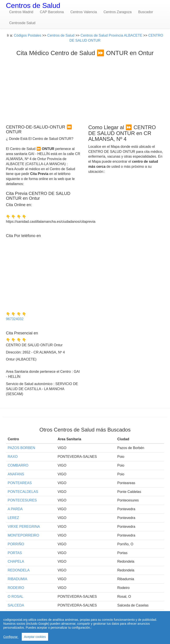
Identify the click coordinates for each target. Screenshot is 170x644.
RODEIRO (16, 588)
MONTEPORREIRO (23, 535)
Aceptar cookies (35, 637)
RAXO (13, 457)
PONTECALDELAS (23, 492)
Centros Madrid (21, 12)
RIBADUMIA (17, 579)
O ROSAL (15, 597)
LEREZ (13, 518)
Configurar (11, 637)
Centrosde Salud (22, 23)
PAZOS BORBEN (21, 448)
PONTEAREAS (20, 483)
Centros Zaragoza (118, 12)
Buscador (146, 12)
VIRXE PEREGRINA (24, 527)
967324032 (15, 319)
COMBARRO (18, 465)
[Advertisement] (85, 89)
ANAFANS (16, 474)
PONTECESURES (22, 500)
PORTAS (15, 553)
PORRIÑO (16, 544)
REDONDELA (19, 570)
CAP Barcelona (52, 12)
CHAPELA (16, 561)
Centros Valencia (84, 12)
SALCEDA (16, 605)
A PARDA (15, 509)
